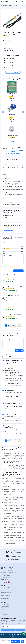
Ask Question (19, 351)
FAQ (2, 591)
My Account (4, 614)
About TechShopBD (6, 587)
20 (7, 35)
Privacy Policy (4, 594)
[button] (23, 633)
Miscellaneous (9, 5)
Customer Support (9, 67)
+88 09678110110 (9, 571)
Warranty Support (9, 65)
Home (2, 5)
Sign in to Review (18, 271)
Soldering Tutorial (8, 230)
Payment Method (9, 63)
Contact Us (4, 589)
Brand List (3, 613)
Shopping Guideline (9, 59)
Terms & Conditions (6, 592)
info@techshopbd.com (10, 572)
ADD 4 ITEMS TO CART (13, 154)
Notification (4, 611)
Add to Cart (16, 642)
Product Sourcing (5, 605)
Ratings (9, 35)
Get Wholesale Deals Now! (13, 72)
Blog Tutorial (4, 597)
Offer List (3, 608)
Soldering (16, 5)
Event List (3, 609)
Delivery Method (9, 61)
